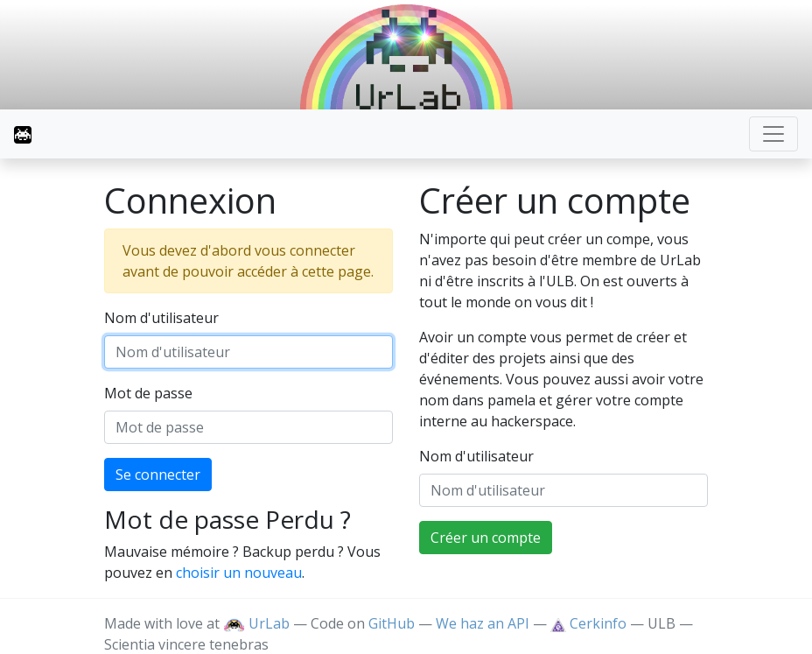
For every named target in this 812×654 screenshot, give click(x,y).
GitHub (392, 623)
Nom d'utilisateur (161, 318)
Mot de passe (148, 393)
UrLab (256, 623)
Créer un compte (486, 538)
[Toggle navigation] (773, 134)
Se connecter (158, 475)
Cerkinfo (590, 623)
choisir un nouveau (239, 573)
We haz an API (483, 623)
